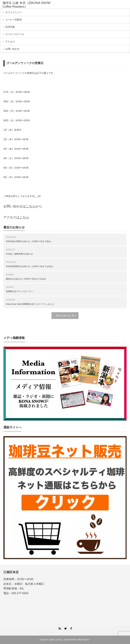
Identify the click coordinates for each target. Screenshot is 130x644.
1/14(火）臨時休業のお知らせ (19, 254)
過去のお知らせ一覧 (65, 316)
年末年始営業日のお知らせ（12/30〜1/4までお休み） (30, 266)
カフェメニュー (14, 12)
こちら (31, 206)
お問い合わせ (12, 49)
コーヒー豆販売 (14, 20)
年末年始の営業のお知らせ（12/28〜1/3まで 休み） (29, 241)
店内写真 (10, 27)
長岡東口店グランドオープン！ (20, 291)
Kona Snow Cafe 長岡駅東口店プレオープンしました (30, 304)
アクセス (10, 42)
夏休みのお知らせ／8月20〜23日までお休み (26, 279)
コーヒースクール (15, 34)
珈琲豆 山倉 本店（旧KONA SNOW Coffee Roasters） (26, 5)
